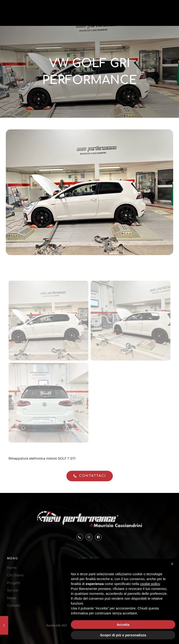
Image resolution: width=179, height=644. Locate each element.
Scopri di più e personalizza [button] (123, 635)
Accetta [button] (123, 625)
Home (12, 568)
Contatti (14, 605)
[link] (35, 13)
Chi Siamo (15, 575)
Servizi (13, 590)
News (12, 598)
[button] (173, 566)
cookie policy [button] (150, 584)
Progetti (14, 583)
